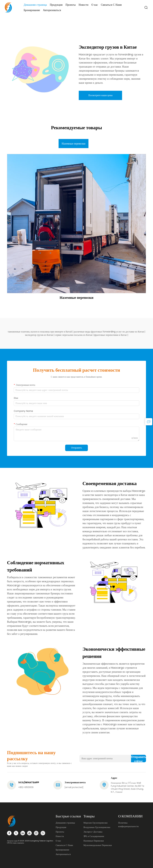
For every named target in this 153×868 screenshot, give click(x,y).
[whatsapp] (43, 833)
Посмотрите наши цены (100, 95)
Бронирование (32, 10)
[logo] (8, 7)
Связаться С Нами (111, 5)
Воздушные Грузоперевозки (97, 827)
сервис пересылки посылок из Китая (74, 335)
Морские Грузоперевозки (96, 823)
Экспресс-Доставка (93, 832)
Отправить (77, 448)
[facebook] (9, 833)
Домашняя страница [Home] (35, 5)
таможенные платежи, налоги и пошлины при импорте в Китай (40, 332)
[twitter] (16, 833)
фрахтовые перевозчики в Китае (111, 335)
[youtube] (29, 833)
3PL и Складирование (94, 836)
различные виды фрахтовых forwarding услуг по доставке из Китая (109, 332)
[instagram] (36, 833)
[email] (74, 787)
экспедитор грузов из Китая (39, 335)
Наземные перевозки (76, 297)
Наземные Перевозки (94, 841)
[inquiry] (149, 422)
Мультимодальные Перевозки (98, 845)
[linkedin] (23, 833)
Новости (83, 5)
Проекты (71, 5)
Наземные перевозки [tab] (74, 144)
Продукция (56, 5)
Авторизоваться (52, 10)
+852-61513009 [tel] (26, 787)
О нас (95, 5)
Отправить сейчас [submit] (139, 759)
